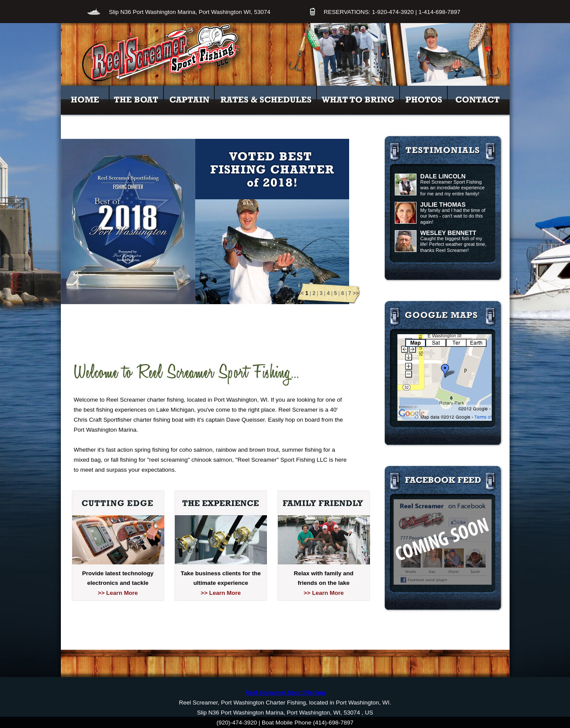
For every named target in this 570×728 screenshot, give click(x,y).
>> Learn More (118, 593)
